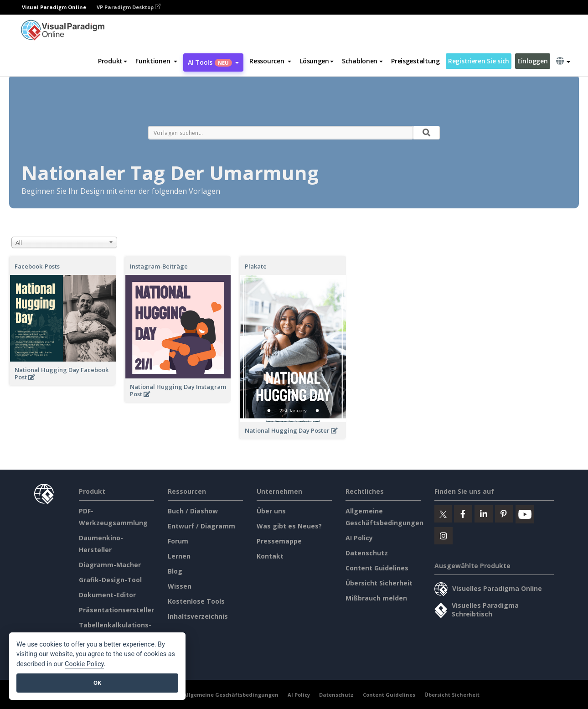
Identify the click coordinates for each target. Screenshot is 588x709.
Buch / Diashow (193, 511)
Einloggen (532, 61)
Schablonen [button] (362, 61)
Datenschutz (367, 553)
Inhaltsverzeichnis (198, 616)
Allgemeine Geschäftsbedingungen (231, 695)
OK (97, 683)
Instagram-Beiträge (159, 266)
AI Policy (359, 538)
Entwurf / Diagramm (201, 526)
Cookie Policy (84, 664)
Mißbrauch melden (376, 598)
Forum (178, 541)
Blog (175, 571)
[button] (156, 61)
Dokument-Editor (107, 595)
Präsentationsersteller (116, 610)
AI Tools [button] (213, 62)
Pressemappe (279, 541)
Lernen (179, 556)
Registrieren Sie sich (479, 61)
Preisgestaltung (415, 61)
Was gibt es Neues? (289, 526)
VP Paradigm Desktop (129, 7)
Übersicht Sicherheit (379, 583)
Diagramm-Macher (110, 565)
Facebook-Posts (37, 266)
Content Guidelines (377, 568)
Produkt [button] (113, 61)
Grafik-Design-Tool (110, 580)
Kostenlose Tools (196, 601)
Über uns (271, 511)
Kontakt (270, 556)
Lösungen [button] (317, 61)
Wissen (180, 586)
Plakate (256, 266)
